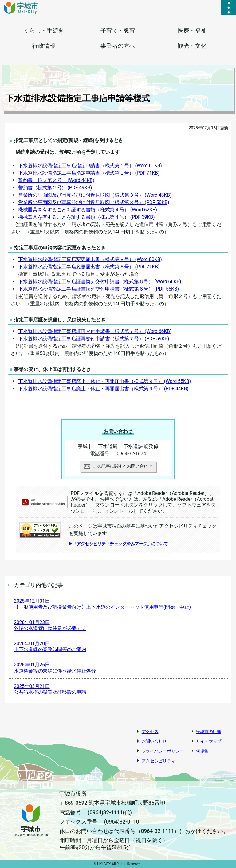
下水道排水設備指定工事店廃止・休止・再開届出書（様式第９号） (104, 381)
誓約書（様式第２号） (56, 180)
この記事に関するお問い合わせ (118, 466)
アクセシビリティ (159, 761)
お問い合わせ (154, 741)
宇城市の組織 (209, 731)
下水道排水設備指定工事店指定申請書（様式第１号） (90, 166)
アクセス (150, 731)
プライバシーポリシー (163, 751)
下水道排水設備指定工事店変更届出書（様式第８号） (90, 259)
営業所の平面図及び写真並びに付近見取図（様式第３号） (95, 195)
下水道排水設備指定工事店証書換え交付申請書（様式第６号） (100, 282)
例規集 (202, 751)
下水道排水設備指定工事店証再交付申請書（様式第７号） (95, 331)
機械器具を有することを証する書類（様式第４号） (88, 210)
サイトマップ (209, 741)
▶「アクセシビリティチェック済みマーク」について (118, 544)
